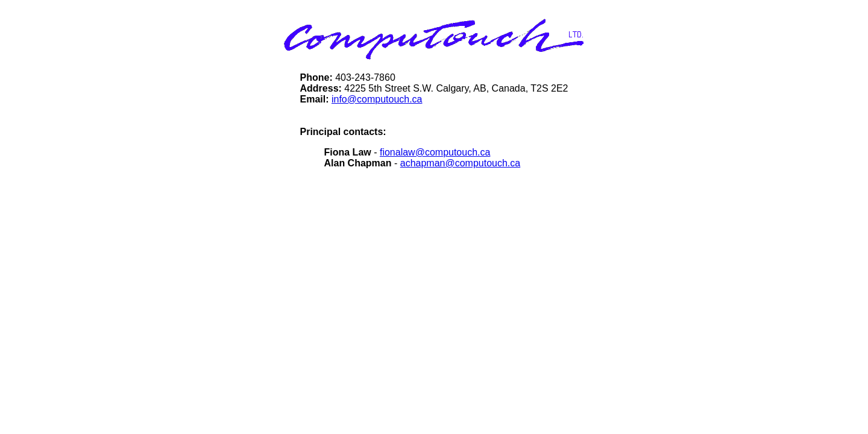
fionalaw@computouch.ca (435, 152)
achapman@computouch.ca (460, 163)
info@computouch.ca (377, 99)
